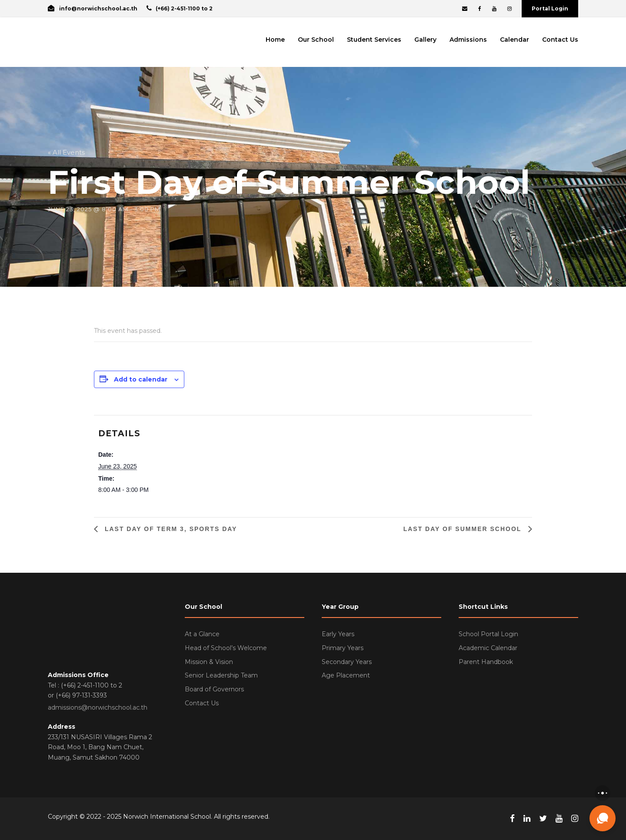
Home (275, 40)
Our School (316, 40)
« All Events (66, 152)
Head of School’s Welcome (226, 648)
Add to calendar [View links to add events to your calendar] (141, 379)
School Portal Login (488, 634)
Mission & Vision (209, 662)
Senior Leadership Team (221, 675)
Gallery (425, 40)
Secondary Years (347, 662)
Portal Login (550, 8)
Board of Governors (214, 689)
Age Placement (346, 675)
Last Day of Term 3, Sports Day (170, 529)
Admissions (468, 40)
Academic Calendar (488, 648)
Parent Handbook (486, 662)
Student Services (374, 40)
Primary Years (343, 648)
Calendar (514, 40)
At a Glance (202, 634)
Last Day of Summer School (464, 529)
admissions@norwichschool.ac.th (98, 707)
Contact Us (560, 40)
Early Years (338, 634)
